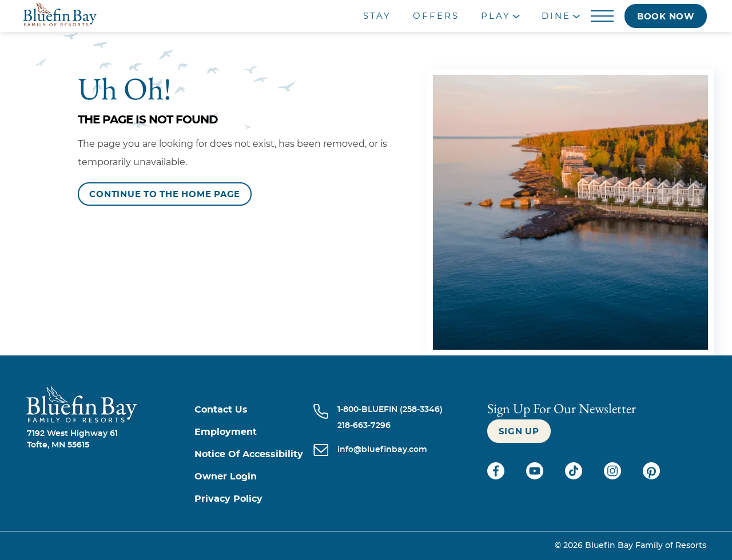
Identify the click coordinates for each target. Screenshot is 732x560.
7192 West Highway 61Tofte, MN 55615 (72, 439)
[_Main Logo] (93, 16)
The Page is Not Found (148, 120)
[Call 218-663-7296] (390, 426)
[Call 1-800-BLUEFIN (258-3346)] (390, 410)
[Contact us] (254, 410)
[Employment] (254, 432)
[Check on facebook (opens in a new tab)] (497, 477)
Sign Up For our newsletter (562, 408)
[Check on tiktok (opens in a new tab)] (575, 477)
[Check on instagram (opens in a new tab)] (614, 477)
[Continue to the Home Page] (165, 194)
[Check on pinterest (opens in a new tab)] (651, 477)
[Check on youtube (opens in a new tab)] (536, 477)
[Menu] (602, 17)
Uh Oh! (125, 89)
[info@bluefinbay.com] (382, 451)
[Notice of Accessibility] (254, 455)
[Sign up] (519, 431)
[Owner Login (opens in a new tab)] (254, 477)
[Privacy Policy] (254, 499)
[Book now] (666, 16)
